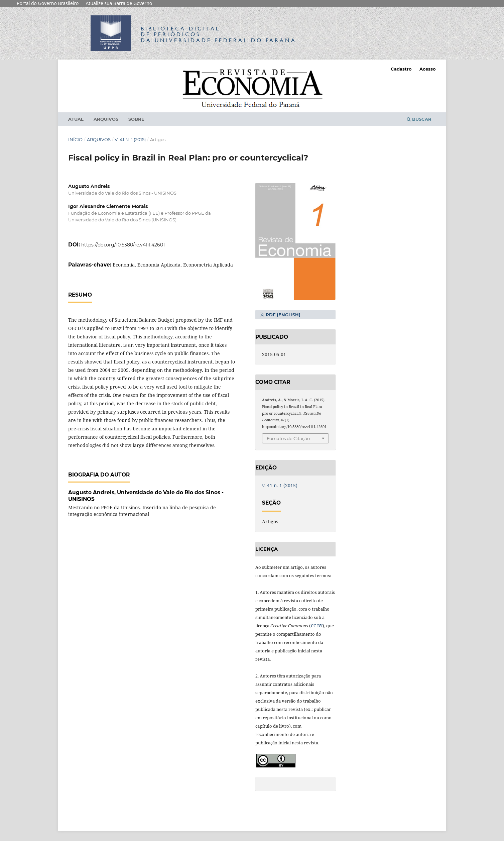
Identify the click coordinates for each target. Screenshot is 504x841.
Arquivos (106, 119)
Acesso (428, 69)
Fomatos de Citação (288, 438)
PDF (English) (282, 315)
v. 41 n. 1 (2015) (130, 139)
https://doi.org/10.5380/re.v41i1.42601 (123, 245)
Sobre (136, 119)
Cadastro (401, 69)
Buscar (419, 119)
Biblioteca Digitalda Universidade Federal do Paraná (219, 34)
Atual (76, 119)
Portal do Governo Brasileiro (48, 3)
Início (75, 139)
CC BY (317, 626)
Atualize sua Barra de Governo (119, 3)
